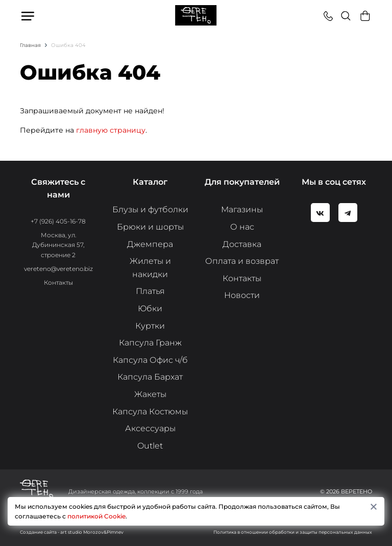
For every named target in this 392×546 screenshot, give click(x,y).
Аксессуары (150, 428)
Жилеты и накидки (150, 268)
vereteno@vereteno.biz (58, 269)
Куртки (150, 326)
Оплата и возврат (242, 261)
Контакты (58, 282)
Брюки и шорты (150, 227)
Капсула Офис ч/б (150, 360)
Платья (150, 291)
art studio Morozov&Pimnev (92, 532)
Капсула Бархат (150, 377)
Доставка (242, 244)
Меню (29, 16)
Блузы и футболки (150, 209)
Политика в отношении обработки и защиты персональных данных (293, 532)
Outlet (150, 446)
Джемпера (150, 244)
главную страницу (111, 130)
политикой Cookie (96, 516)
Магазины (242, 209)
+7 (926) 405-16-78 (58, 221)
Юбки (150, 308)
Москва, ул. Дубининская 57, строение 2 (58, 245)
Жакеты (150, 394)
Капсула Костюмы (150, 412)
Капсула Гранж (150, 343)
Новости (242, 295)
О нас (242, 227)
